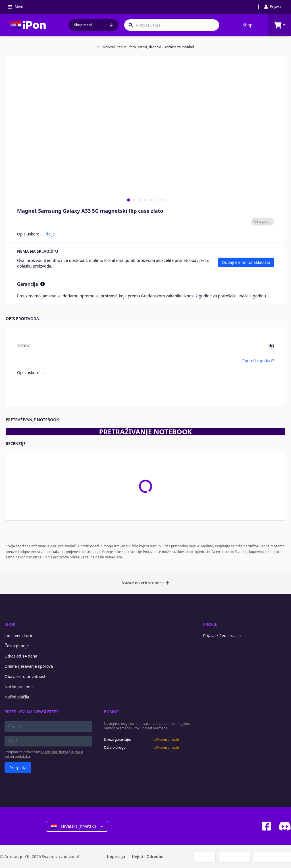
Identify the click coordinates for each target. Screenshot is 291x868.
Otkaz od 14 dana (21, 656)
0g (271, 345)
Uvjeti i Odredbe (148, 856)
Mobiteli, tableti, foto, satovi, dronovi (129, 47)
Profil (210, 624)
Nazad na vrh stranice (145, 583)
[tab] (128, 200)
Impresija (116, 856)
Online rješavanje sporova (29, 666)
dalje (50, 234)
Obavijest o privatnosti (26, 676)
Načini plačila (17, 697)
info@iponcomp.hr (164, 740)
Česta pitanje (17, 646)
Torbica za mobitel (178, 47)
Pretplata (18, 768)
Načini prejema (19, 687)
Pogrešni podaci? (258, 361)
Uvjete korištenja (55, 752)
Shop (248, 25)
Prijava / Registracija (222, 636)
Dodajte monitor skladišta (246, 262)
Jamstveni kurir (19, 636)
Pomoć (111, 712)
